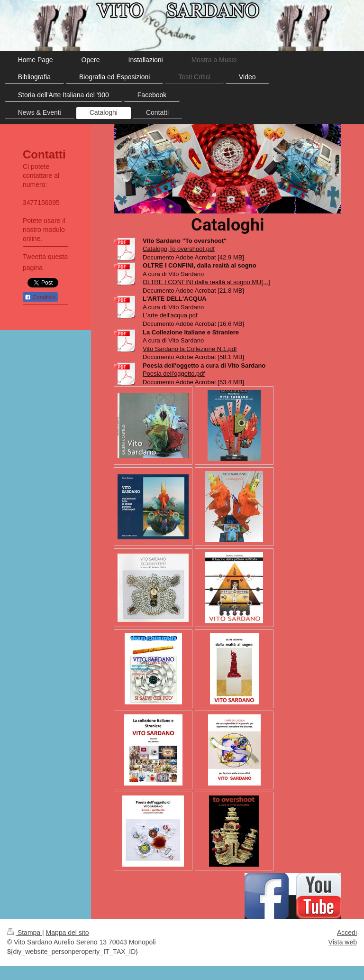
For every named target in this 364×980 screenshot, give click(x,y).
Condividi (40, 297)
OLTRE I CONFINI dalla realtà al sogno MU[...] (206, 282)
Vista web (343, 942)
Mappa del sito (68, 933)
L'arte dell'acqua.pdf (170, 315)
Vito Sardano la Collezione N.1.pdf (190, 349)
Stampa (25, 933)
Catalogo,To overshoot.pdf (179, 249)
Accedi (347, 933)
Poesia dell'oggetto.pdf (174, 374)
